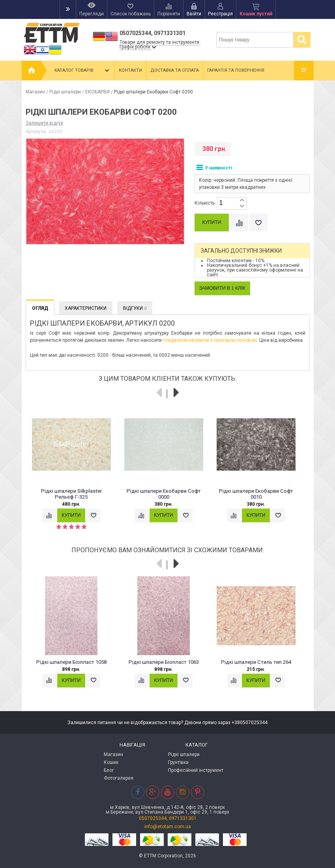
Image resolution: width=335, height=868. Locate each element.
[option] (76, 471)
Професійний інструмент (196, 770)
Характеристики (86, 308)
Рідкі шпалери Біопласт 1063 (164, 662)
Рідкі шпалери (65, 92)
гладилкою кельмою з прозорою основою (210, 340)
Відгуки (135, 308)
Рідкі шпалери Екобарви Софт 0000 (164, 494)
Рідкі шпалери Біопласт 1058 (71, 662)
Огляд (40, 308)
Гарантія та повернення (236, 70)
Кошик (111, 762)
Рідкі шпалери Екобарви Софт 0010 (256, 494)
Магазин (35, 92)
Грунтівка (178, 762)
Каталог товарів (82, 71)
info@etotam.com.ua (168, 827)
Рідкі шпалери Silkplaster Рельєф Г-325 (71, 494)
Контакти (130, 70)
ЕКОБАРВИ (97, 92)
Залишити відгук (44, 123)
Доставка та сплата (175, 70)
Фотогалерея (119, 778)
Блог (109, 770)
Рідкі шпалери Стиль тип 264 (256, 662)
